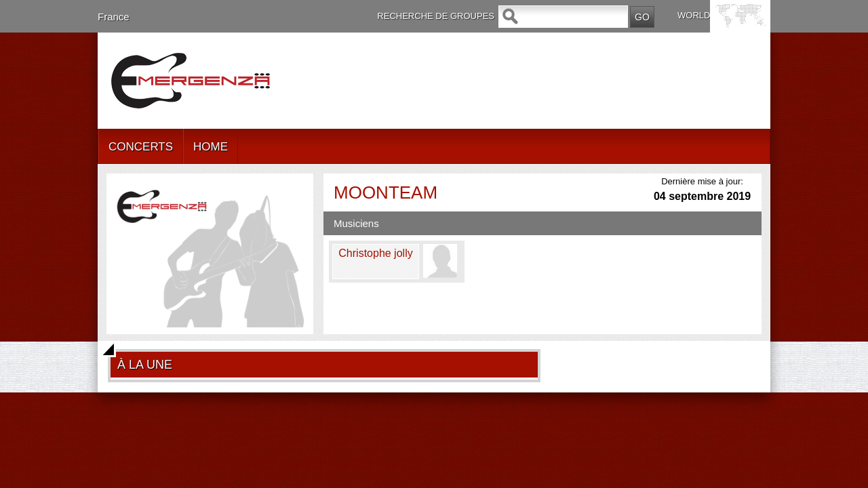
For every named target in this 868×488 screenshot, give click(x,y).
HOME (211, 147)
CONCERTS (141, 147)
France (114, 17)
